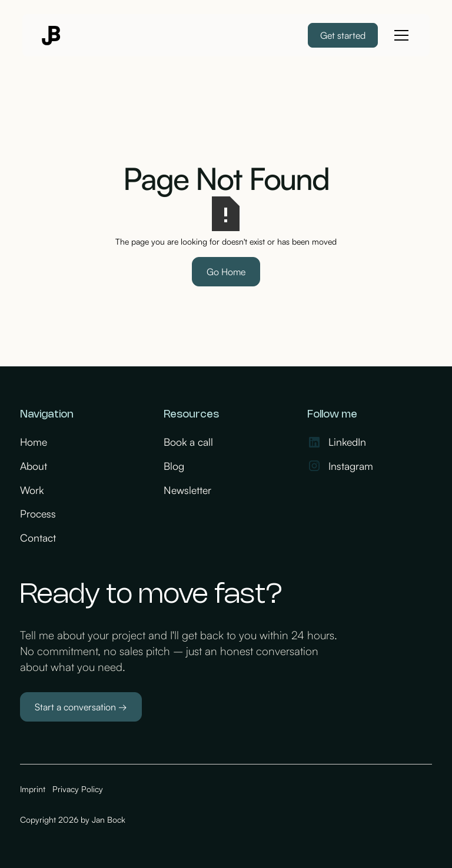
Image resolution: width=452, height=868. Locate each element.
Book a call (188, 442)
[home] (52, 36)
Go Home (226, 272)
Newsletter (187, 490)
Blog (174, 466)
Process (38, 513)
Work (32, 490)
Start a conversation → (81, 707)
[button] (399, 35)
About (34, 466)
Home (34, 442)
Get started (343, 35)
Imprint (33, 789)
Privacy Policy (78, 789)
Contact (38, 538)
